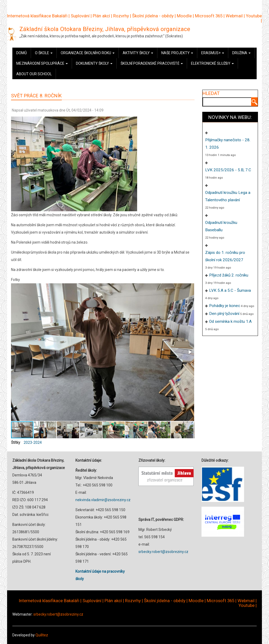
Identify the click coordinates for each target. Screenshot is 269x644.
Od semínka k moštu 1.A (230, 321)
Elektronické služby (212, 63)
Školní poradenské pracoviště (152, 63)
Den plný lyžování (224, 314)
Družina (241, 53)
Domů (22, 53)
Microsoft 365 (209, 16)
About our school (34, 74)
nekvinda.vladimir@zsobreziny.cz (103, 500)
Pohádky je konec (225, 306)
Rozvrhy (121, 16)
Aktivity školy (138, 53)
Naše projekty (177, 53)
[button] (190, 352)
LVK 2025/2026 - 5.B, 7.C (228, 170)
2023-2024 (33, 442)
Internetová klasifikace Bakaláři (37, 16)
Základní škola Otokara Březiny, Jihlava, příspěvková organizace (105, 29)
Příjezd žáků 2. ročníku (229, 275)
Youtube (254, 16)
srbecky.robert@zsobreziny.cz (163, 552)
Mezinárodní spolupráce (42, 63)
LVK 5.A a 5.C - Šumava (230, 290)
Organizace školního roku (88, 53)
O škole (44, 53)
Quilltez (42, 635)
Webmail (234, 16)
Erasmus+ (213, 53)
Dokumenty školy (94, 63)
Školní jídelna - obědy (153, 16)
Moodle (184, 16)
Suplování (80, 16)
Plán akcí (101, 16)
